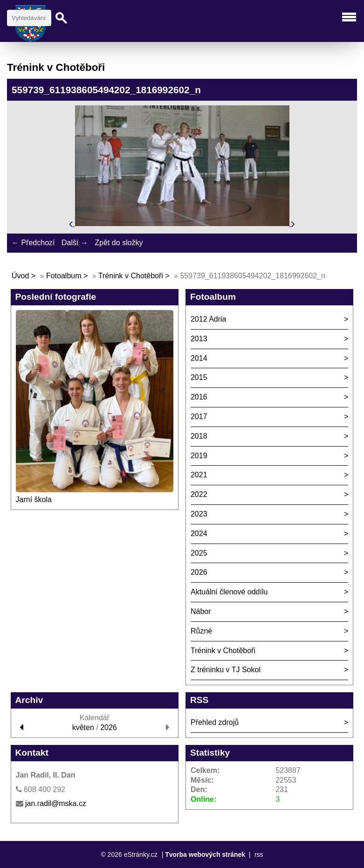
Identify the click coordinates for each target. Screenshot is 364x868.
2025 (199, 553)
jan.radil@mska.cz (56, 803)
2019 (199, 456)
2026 (199, 572)
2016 (199, 397)
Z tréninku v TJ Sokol (226, 670)
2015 (199, 377)
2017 (199, 417)
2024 (199, 534)
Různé (201, 631)
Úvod (20, 276)
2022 (199, 494)
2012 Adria (209, 319)
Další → (75, 243)
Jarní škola (34, 499)
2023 (199, 514)
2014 (199, 358)
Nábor (201, 611)
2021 (199, 475)
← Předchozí (33, 243)
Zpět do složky (119, 243)
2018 (199, 436)
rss (259, 854)
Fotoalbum (64, 276)
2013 (199, 339)
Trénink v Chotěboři (131, 276)
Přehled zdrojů (215, 722)
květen (83, 727)
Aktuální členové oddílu (229, 592)
